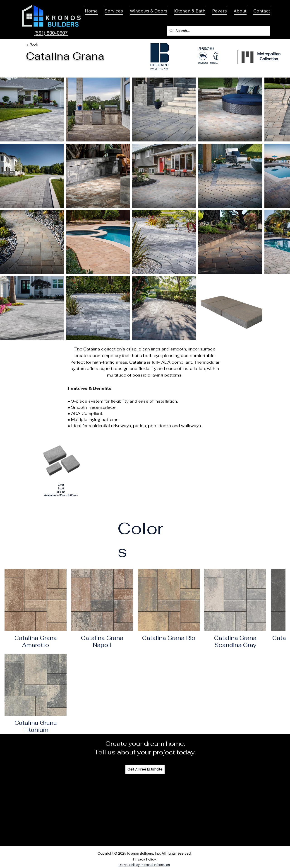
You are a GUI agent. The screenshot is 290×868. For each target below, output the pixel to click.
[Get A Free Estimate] (145, 769)
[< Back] (32, 45)
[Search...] (218, 31)
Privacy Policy (145, 859)
